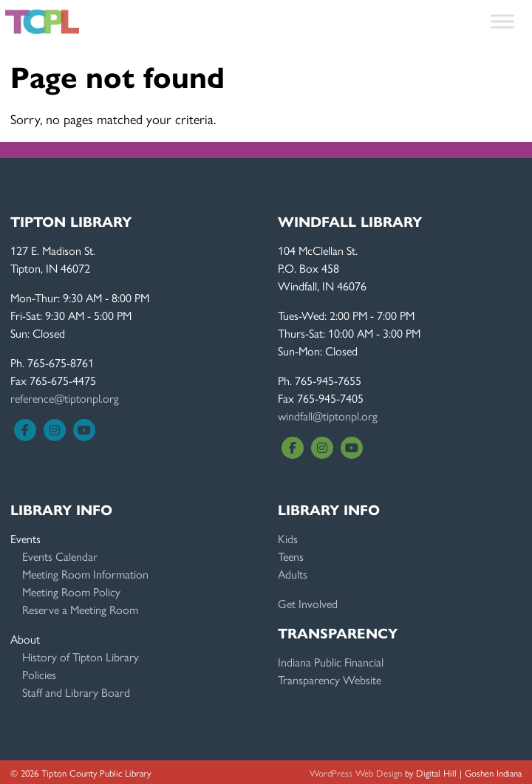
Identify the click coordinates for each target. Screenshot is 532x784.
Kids (288, 538)
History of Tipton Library (81, 657)
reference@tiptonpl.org (65, 398)
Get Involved (308, 603)
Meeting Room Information (85, 574)
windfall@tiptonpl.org (328, 416)
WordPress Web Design (356, 773)
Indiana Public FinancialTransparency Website (331, 671)
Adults (293, 574)
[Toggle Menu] (502, 21)
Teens (291, 556)
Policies (39, 674)
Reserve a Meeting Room (80, 609)
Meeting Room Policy (71, 592)
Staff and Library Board (76, 692)
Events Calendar (60, 556)
